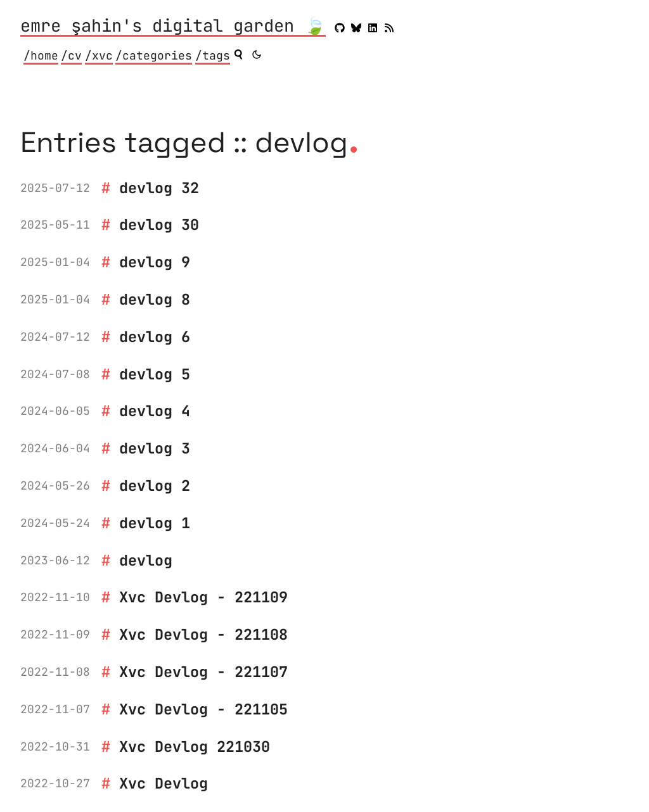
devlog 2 (155, 485)
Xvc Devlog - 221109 (203, 597)
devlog (146, 560)
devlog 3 (155, 448)
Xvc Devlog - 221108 (203, 634)
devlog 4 (155, 411)
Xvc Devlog (164, 783)
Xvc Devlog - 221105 (203, 709)
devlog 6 (155, 337)
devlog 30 (159, 225)
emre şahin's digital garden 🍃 (173, 27)
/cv (71, 55)
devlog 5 (155, 374)
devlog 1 (155, 523)
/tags (213, 55)
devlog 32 (159, 188)
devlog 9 (155, 262)
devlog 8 (155, 299)
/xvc (99, 55)
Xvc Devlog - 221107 (203, 672)
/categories (154, 55)
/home (41, 55)
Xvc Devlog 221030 (195, 746)
